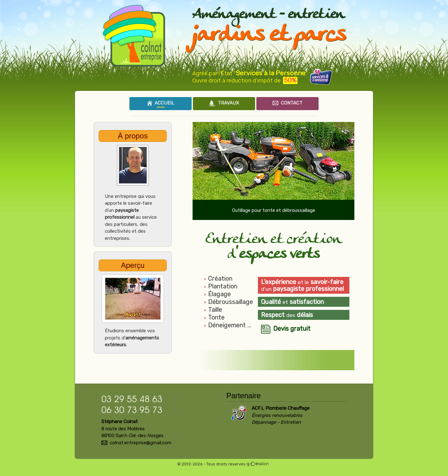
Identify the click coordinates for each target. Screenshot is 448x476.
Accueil (161, 103)
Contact (287, 103)
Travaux (224, 103)
